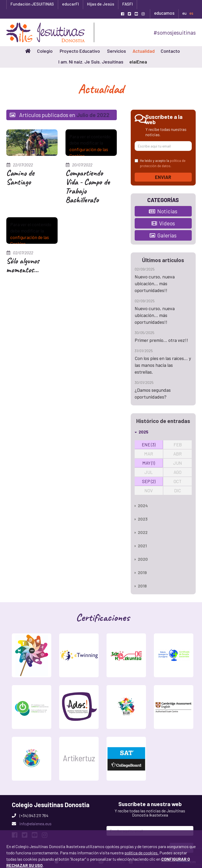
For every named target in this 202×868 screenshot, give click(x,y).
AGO (178, 472)
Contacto (170, 51)
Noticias (163, 211)
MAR (149, 454)
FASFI (128, 4)
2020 (141, 559)
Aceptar (18, 860)
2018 (141, 586)
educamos (164, 13)
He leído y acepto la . (160, 163)
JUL (149, 472)
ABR (178, 454)
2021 (141, 546)
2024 (141, 506)
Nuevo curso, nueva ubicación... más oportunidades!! (155, 283)
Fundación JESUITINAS (32, 4)
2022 (141, 532)
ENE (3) (149, 444)
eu (184, 13)
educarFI (70, 4)
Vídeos (163, 223)
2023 (141, 519)
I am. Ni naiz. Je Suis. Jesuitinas (91, 62)
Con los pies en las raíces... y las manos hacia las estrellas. (163, 365)
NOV (149, 490)
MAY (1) (149, 463)
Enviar (163, 177)
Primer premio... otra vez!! (161, 340)
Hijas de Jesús (101, 4)
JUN (178, 463)
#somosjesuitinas (175, 32)
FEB (178, 444)
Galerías (163, 235)
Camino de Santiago (20, 177)
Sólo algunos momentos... (23, 265)
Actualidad (144, 51)
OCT (178, 481)
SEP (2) (149, 481)
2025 (142, 432)
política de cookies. (142, 821)
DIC (178, 490)
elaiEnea (138, 62)
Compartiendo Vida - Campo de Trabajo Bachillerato (88, 186)
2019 (141, 572)
